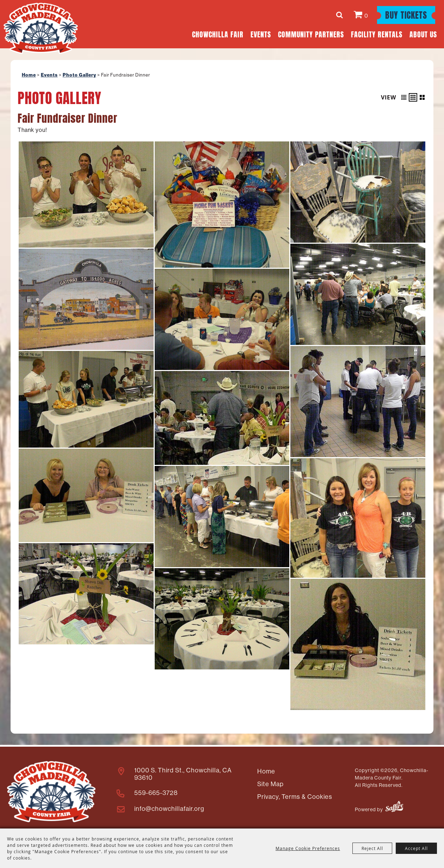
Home (29, 75)
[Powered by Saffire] (394, 807)
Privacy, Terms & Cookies (294, 796)
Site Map (269, 783)
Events (261, 34)
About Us (423, 34)
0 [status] (366, 16)
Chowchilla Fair (218, 34)
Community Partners (311, 34)
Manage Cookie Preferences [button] (308, 848)
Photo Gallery (79, 75)
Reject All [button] (372, 848)
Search (341, 15)
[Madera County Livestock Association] (50, 791)
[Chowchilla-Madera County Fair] (42, 29)
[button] (404, 97)
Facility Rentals (377, 34)
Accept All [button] (416, 848)
